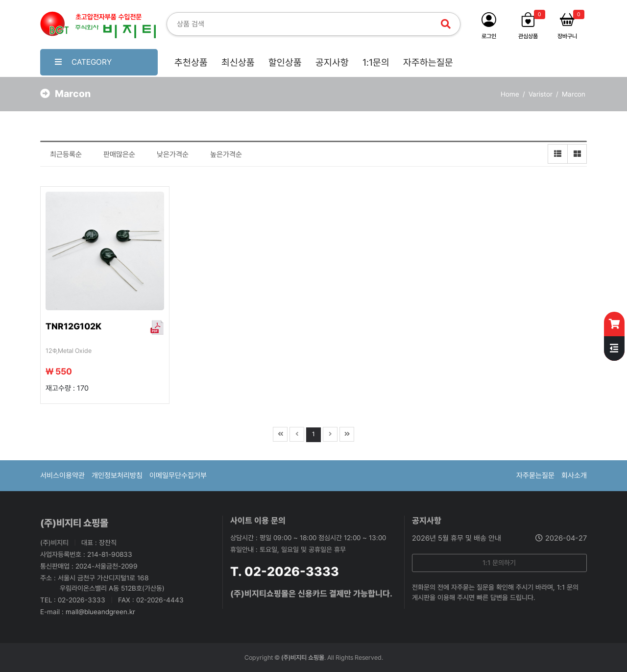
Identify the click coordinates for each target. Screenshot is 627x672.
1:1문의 (376, 62)
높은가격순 (226, 154)
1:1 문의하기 (499, 563)
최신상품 (238, 62)
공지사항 (332, 62)
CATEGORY (83, 62)
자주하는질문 (428, 62)
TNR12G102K (73, 326)
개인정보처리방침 (117, 475)
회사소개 (574, 475)
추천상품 (191, 62)
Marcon (574, 94)
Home (510, 94)
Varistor (541, 94)
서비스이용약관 (62, 475)
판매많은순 (119, 154)
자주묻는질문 (535, 475)
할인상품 (285, 62)
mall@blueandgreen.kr (100, 612)
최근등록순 (66, 154)
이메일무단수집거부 (178, 475)
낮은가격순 (173, 154)
